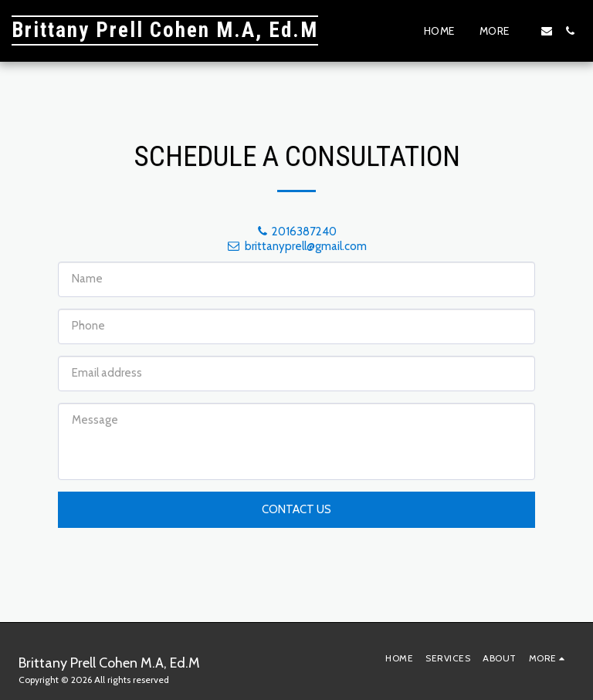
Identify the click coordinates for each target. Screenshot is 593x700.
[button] (547, 31)
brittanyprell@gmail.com (296, 246)
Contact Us (296, 509)
